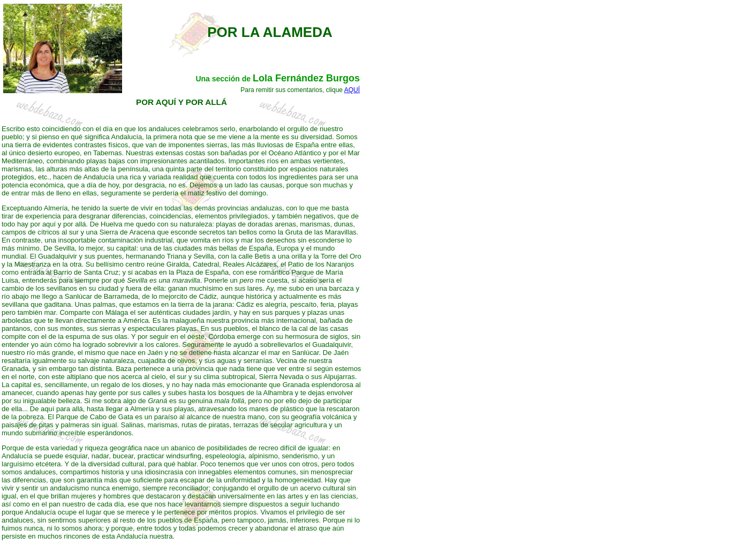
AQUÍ (352, 90)
